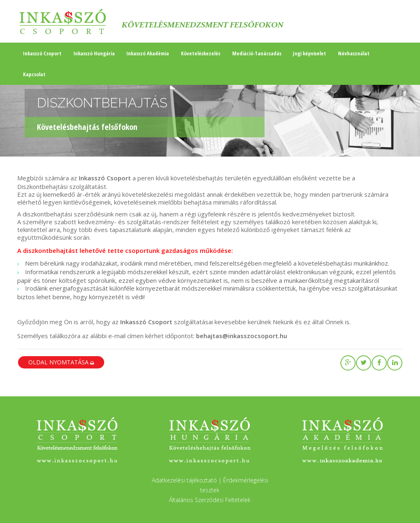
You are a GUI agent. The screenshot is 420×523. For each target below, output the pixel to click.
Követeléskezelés (201, 53)
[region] (210, 119)
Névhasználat (354, 53)
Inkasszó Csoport (42, 53)
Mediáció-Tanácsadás (257, 53)
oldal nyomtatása (61, 362)
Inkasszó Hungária (94, 53)
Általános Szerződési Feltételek (210, 500)
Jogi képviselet (309, 53)
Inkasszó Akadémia (148, 53)
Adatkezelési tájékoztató (184, 480)
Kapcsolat (34, 74)
